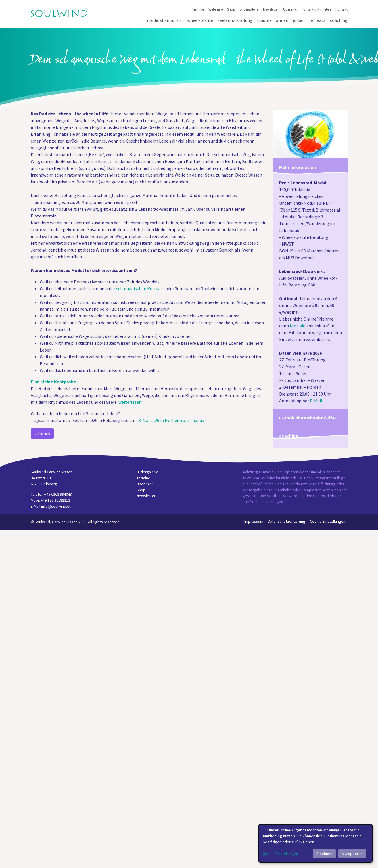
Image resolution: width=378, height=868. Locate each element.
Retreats (317, 20)
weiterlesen (130, 402)
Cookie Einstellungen (328, 521)
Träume (264, 20)
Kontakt (342, 9)
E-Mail (316, 401)
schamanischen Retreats (140, 288)
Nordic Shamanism (165, 20)
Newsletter (271, 9)
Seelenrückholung (235, 20)
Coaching (339, 20)
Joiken (299, 20)
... (55, 382)
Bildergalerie (249, 9)
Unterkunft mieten (317, 9)
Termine (198, 9)
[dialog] (316, 843)
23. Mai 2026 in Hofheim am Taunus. (171, 420)
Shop (231, 9)
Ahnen (282, 20)
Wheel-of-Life (200, 20)
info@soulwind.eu (56, 506)
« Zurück (42, 434)
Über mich (291, 9)
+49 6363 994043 (58, 494)
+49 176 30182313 (55, 500)
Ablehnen (324, 854)
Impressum (254, 521)
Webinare (216, 9)
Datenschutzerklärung (287, 521)
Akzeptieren (352, 854)
